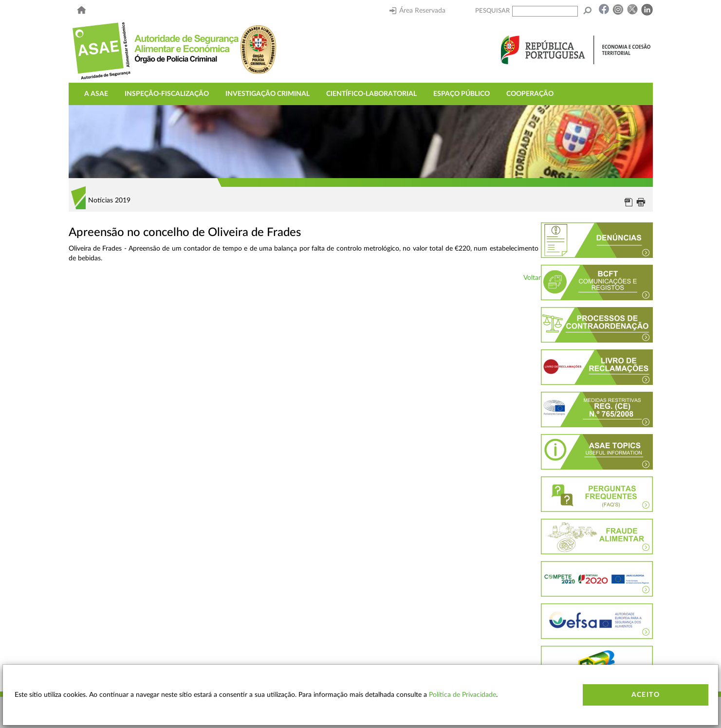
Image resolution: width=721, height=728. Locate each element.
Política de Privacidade (462, 695)
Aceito (646, 695)
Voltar (532, 278)
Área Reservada (417, 11)
